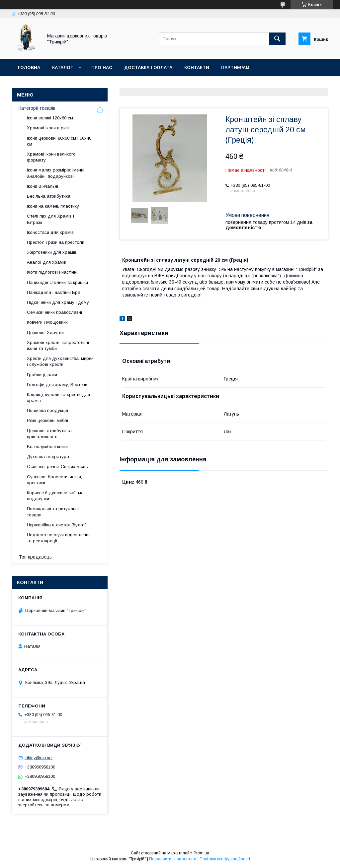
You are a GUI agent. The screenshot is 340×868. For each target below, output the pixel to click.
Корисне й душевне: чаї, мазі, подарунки (57, 496)
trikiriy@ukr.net (39, 758)
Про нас (102, 67)
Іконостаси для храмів (50, 232)
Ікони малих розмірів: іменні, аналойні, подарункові (56, 173)
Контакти (197, 67)
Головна (29, 67)
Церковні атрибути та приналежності (49, 434)
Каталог (62, 67)
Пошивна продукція (47, 410)
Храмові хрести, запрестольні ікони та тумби (58, 345)
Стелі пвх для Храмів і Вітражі (50, 219)
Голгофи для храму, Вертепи (57, 385)
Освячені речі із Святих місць (57, 467)
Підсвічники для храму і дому (58, 302)
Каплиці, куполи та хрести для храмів (58, 398)
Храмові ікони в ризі (48, 128)
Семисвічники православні (54, 312)
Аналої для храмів (46, 262)
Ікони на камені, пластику (53, 206)
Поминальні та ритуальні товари (53, 512)
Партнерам (235, 67)
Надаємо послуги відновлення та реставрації (59, 538)
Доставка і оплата (148, 67)
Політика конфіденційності (225, 859)
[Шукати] (277, 39)
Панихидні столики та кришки (57, 282)
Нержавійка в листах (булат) (57, 525)
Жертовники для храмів (52, 252)
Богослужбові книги (47, 447)
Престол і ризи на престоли (56, 242)
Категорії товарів (37, 108)
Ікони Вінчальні (42, 186)
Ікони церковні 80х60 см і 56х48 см (59, 141)
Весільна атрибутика (49, 196)
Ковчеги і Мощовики (47, 322)
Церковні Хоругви (45, 333)
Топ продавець (35, 557)
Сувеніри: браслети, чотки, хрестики (54, 480)
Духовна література (48, 457)
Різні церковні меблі (47, 420)
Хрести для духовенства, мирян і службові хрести (60, 361)
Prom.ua (201, 853)
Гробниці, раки (42, 375)
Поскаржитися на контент (173, 859)
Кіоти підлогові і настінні (52, 272)
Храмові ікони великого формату (51, 157)
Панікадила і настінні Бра (54, 292)
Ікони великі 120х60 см (50, 118)
